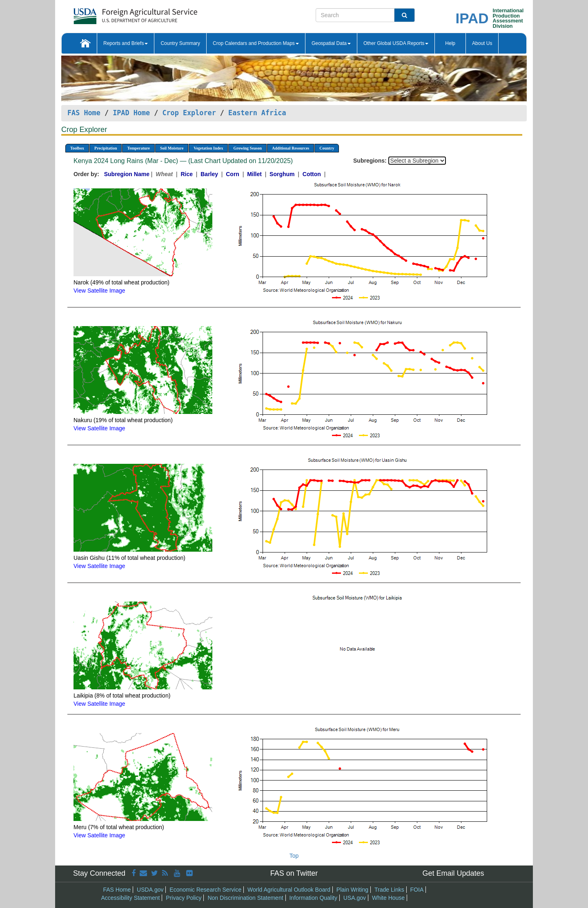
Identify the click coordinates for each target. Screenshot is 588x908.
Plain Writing (352, 890)
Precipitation (106, 148)
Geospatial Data (331, 43)
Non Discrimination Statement (245, 898)
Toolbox (77, 148)
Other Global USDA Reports (396, 43)
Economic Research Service (205, 890)
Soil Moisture (172, 148)
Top (294, 856)
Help (450, 43)
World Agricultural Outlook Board (289, 890)
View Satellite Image (99, 291)
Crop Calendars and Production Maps (256, 43)
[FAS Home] (115, 13)
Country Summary (180, 43)
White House (388, 898)
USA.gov (355, 898)
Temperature (138, 148)
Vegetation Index (208, 148)
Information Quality (313, 898)
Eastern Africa (257, 113)
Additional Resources (291, 148)
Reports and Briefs (126, 43)
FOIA (417, 890)
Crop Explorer (189, 113)
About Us (482, 43)
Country (327, 148)
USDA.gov (150, 890)
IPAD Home (131, 113)
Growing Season (247, 148)
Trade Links (389, 890)
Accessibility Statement (131, 898)
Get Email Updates (453, 873)
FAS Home (84, 113)
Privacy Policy (184, 898)
